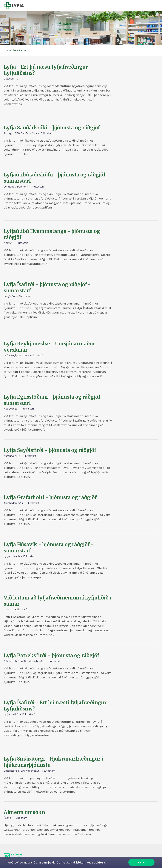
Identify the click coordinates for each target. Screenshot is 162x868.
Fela (141, 862)
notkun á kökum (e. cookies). (83, 862)
